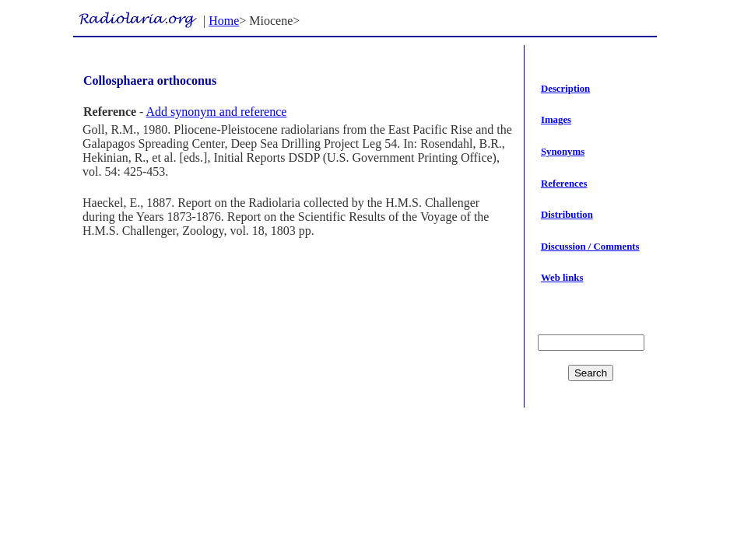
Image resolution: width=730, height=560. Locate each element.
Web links (562, 278)
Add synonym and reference (217, 112)
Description (565, 89)
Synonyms (563, 152)
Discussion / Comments (590, 247)
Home (224, 21)
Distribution (567, 215)
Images (556, 120)
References (564, 184)
